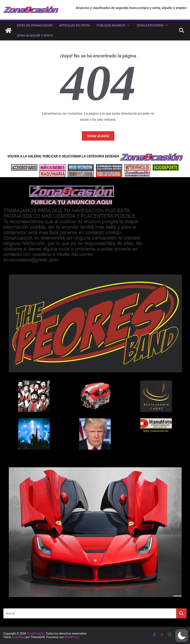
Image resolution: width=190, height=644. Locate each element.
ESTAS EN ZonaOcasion (35, 25)
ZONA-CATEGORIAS (150, 25)
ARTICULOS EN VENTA (75, 25)
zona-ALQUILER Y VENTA (35, 35)
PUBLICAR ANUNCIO (111, 25)
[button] (128, 25)
